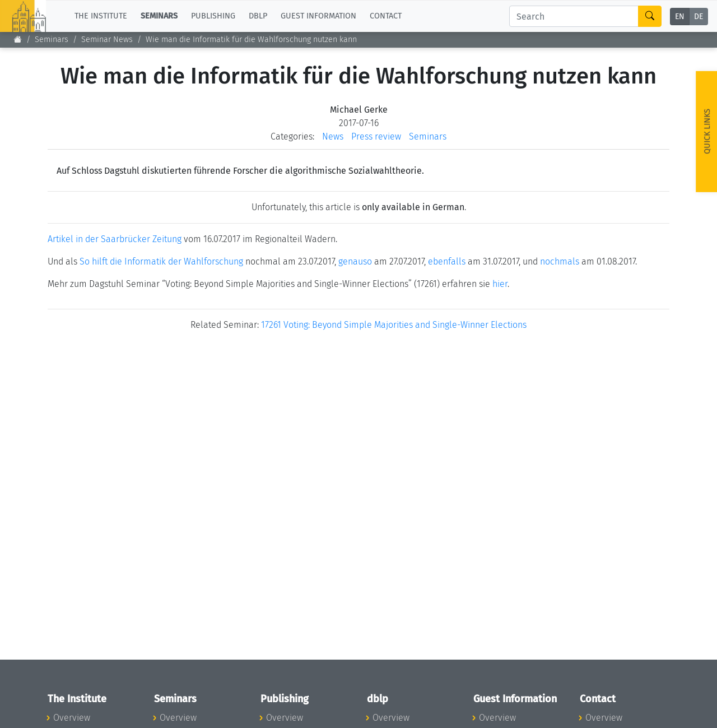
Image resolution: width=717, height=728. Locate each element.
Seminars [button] (159, 16)
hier (500, 284)
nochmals (560, 261)
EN (680, 17)
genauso (355, 261)
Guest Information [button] (318, 16)
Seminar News (107, 40)
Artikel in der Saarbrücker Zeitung (115, 239)
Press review (376, 136)
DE (699, 17)
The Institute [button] (101, 16)
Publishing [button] (213, 16)
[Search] (574, 16)
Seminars (52, 40)
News (333, 136)
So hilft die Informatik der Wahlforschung (161, 261)
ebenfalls (447, 261)
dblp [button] (258, 16)
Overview (72, 718)
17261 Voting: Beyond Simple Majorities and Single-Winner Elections (394, 325)
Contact (386, 16)
